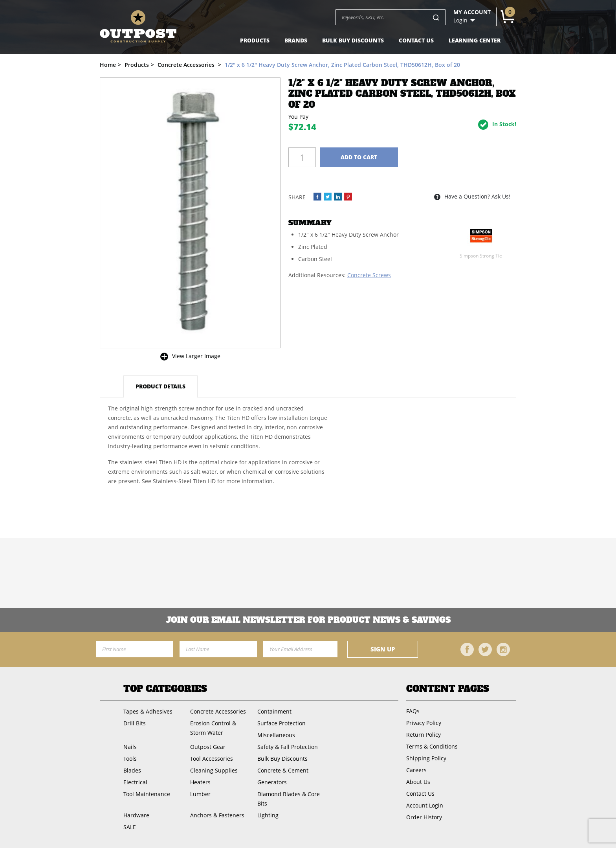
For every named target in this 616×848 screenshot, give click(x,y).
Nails (130, 747)
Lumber (200, 794)
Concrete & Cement (283, 770)
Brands (296, 40)
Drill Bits (135, 723)
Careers (416, 770)
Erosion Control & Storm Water (213, 728)
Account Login (425, 805)
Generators (272, 782)
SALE (130, 827)
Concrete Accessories (218, 711)
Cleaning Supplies (214, 770)
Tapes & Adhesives (148, 711)
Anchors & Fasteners (217, 815)
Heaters (200, 782)
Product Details (160, 386)
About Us (418, 782)
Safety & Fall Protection (288, 747)
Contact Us (416, 40)
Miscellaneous (276, 735)
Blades (132, 770)
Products (255, 40)
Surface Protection (281, 723)
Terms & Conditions (432, 746)
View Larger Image (196, 356)
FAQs (413, 711)
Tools (130, 759)
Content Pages (448, 689)
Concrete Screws (369, 275)
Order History (424, 817)
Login (460, 20)
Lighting (268, 815)
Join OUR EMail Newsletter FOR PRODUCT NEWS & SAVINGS (308, 620)
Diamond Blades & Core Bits (289, 799)
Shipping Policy (426, 758)
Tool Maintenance (147, 794)
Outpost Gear (208, 747)
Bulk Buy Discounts (353, 40)
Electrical (135, 782)
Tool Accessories (212, 759)
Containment (274, 711)
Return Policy (423, 735)
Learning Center (475, 40)
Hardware (136, 815)
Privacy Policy (424, 723)
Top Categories (165, 689)
